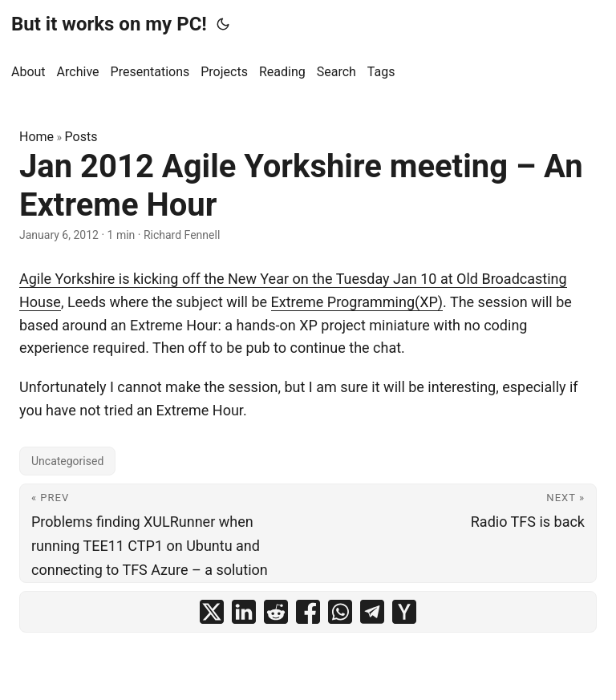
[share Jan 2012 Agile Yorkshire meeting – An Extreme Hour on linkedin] (244, 612)
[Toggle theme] (223, 24)
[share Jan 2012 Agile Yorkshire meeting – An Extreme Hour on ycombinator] (404, 612)
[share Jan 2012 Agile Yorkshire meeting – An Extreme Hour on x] (212, 612)
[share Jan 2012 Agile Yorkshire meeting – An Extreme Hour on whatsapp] (340, 612)
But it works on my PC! (109, 24)
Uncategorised (67, 461)
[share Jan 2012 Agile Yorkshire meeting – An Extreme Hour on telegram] (372, 612)
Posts (81, 137)
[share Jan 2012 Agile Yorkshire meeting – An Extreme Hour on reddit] (276, 612)
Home (36, 137)
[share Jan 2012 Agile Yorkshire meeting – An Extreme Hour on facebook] (308, 612)
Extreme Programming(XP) (357, 302)
